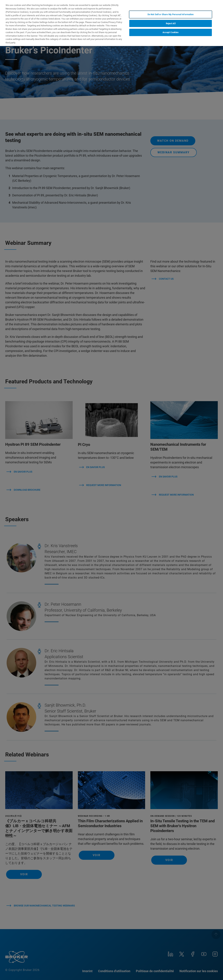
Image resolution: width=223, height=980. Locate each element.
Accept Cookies (171, 32)
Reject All (171, 23)
